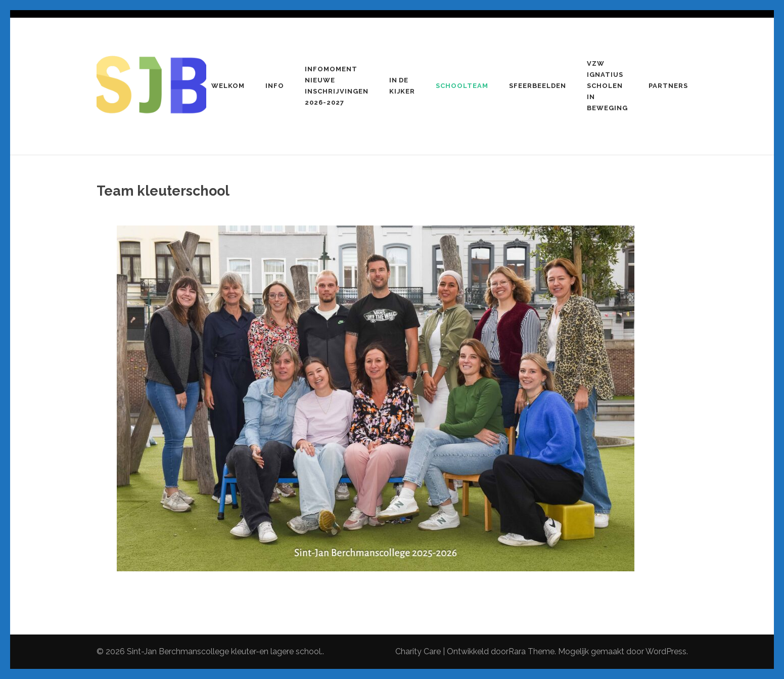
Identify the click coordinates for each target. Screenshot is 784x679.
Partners (668, 86)
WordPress (666, 651)
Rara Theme (532, 651)
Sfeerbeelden (538, 86)
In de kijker (402, 86)
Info (275, 86)
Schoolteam (462, 86)
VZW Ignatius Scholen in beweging (607, 86)
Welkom (228, 86)
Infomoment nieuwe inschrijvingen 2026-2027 (337, 86)
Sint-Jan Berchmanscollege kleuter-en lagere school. (225, 651)
